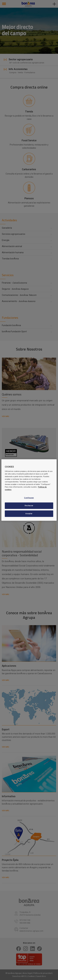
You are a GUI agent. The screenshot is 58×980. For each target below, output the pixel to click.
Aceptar (29, 514)
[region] (29, 490)
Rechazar (29, 506)
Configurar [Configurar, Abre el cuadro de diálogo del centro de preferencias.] (29, 498)
